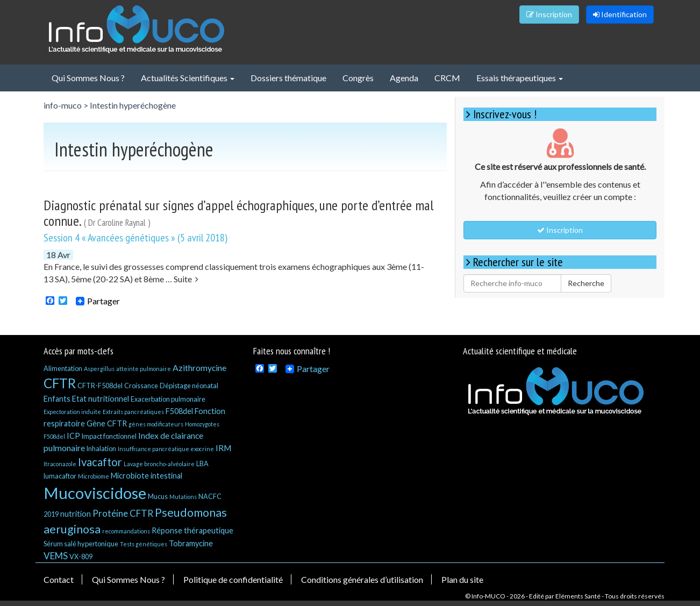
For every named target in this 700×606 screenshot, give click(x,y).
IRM (224, 448)
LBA (202, 464)
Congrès (358, 78)
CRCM (447, 78)
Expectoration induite (72, 412)
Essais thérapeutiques (520, 78)
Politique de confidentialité (233, 579)
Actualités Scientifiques (188, 78)
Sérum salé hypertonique (81, 544)
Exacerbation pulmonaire (168, 399)
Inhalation (101, 448)
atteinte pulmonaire (144, 369)
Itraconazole (60, 464)
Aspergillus (99, 369)
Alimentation (63, 368)
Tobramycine (191, 543)
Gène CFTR (107, 423)
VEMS (56, 556)
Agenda (404, 78)
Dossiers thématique (288, 78)
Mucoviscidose (95, 493)
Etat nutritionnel (101, 399)
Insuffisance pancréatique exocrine (166, 449)
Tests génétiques (144, 544)
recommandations (126, 531)
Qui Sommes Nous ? (88, 78)
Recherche (586, 283)
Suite (186, 279)
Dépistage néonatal (189, 386)
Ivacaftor (100, 462)
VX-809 (81, 557)
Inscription (549, 14)
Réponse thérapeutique (192, 530)
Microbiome (94, 476)
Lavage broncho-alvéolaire (159, 464)
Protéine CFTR (123, 513)
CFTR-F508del (100, 386)
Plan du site (462, 579)
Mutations (183, 497)
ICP (73, 436)
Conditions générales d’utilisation (362, 579)
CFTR (60, 383)
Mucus (158, 496)
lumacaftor (60, 476)
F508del (179, 411)
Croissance (141, 386)
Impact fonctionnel (109, 436)
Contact (59, 579)
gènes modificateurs (156, 424)
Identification (620, 14)
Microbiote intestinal (147, 476)
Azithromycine (199, 368)
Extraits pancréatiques (133, 412)
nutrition (76, 514)
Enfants (57, 399)
